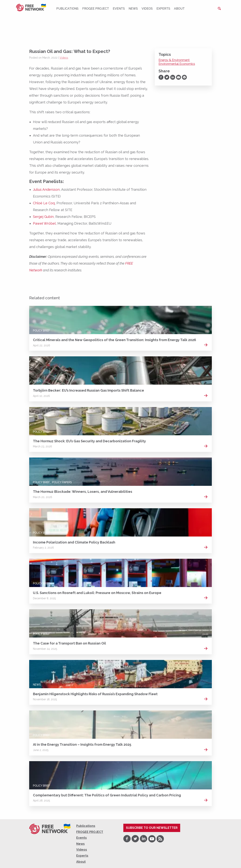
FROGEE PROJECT (96, 9)
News (133, 9)
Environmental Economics (177, 64)
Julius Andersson (46, 189)
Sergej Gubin (43, 217)
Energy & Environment (174, 60)
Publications (67, 9)
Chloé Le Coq (44, 203)
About (179, 9)
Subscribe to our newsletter (152, 828)
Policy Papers (62, 482)
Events (119, 9)
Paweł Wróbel (44, 223)
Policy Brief (41, 331)
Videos (147, 9)
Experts (163, 9)
